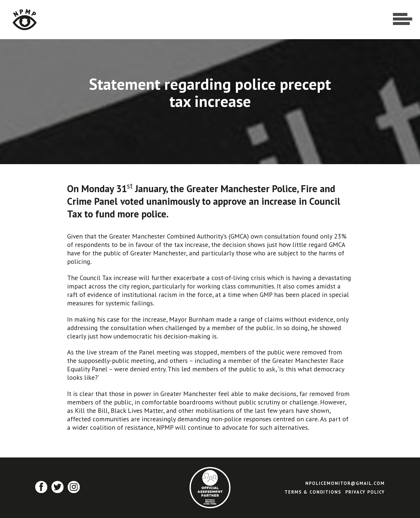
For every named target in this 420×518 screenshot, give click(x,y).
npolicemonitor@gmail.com (345, 483)
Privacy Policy (365, 492)
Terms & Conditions (313, 492)
